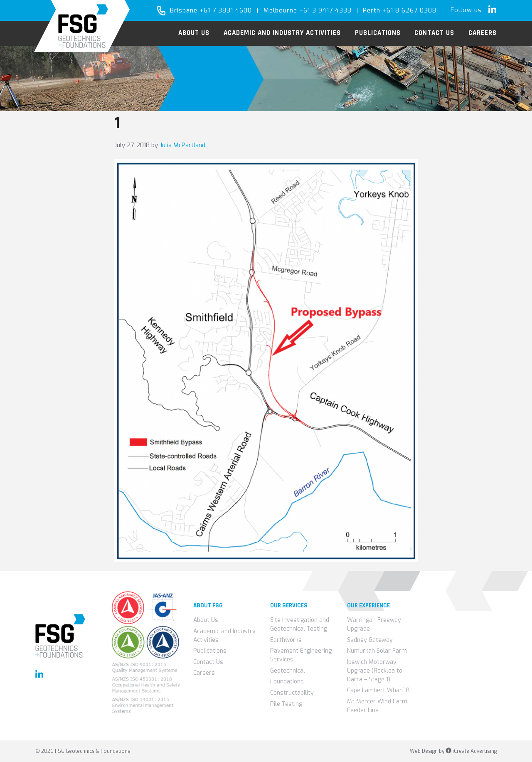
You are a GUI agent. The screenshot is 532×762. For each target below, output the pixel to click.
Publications (210, 651)
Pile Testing (286, 704)
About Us (206, 620)
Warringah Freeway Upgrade (374, 624)
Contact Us (208, 662)
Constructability (292, 693)
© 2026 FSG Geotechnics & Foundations (83, 751)
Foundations (287, 682)
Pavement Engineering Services (301, 655)
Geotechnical (288, 671)
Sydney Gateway (370, 640)
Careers (204, 673)
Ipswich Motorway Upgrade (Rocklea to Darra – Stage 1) (375, 671)
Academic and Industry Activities (224, 636)
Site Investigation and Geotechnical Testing (300, 624)
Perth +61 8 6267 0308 (400, 10)
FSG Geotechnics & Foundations (82, 26)
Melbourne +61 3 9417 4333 (308, 10)
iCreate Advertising (471, 751)
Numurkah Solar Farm (377, 651)
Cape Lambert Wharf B (378, 690)
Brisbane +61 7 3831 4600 (211, 10)
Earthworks (286, 640)
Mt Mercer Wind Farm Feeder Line (377, 706)
